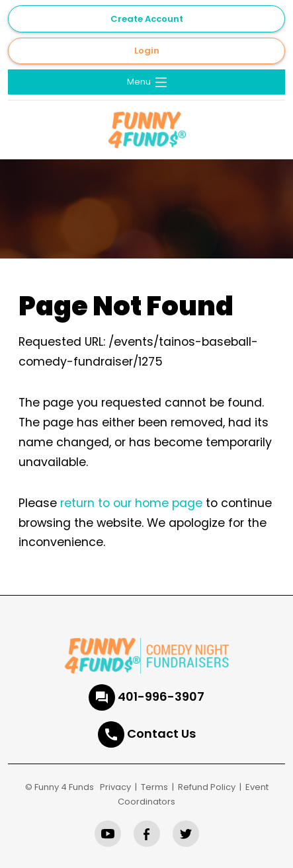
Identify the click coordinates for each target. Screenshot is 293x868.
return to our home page (131, 503)
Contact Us (161, 733)
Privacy (115, 787)
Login (147, 51)
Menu (148, 82)
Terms (154, 787)
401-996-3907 (161, 696)
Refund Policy (207, 787)
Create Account (147, 19)
